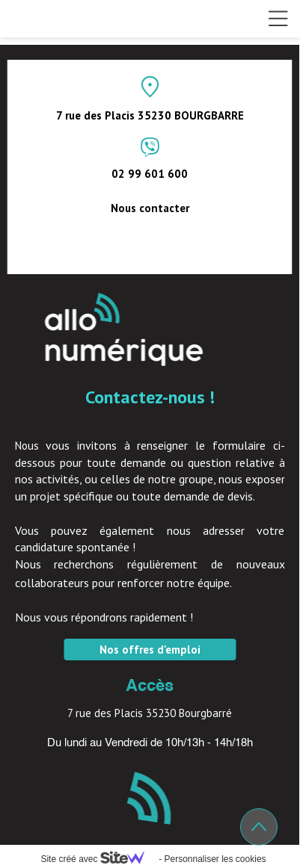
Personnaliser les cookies (215, 859)
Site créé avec (98, 859)
